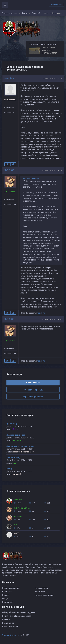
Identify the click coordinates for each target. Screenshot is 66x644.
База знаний (8, 623)
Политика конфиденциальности (17, 616)
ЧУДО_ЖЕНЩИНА (13, 170)
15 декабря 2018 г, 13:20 (52, 78)
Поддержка (8, 602)
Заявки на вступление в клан (20, 446)
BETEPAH (17, 441)
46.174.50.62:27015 (49, 53)
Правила (6, 619)
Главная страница (10, 13)
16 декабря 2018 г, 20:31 (52, 319)
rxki (39, 313)
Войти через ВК (33, 390)
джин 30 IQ (12, 424)
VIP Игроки (40, 592)
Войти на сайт (57, 5)
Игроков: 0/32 (47, 50)
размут (10, 469)
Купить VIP (7, 592)
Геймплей (36, 13)
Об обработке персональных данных (19, 612)
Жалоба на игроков (16, 435)
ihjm (43, 313)
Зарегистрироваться (33, 397)
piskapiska (9, 78)
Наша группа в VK (10, 626)
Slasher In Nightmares (23, 452)
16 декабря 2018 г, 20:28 (52, 170)
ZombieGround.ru (11, 635)
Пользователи (42, 588)
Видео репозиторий (44, 595)
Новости (6, 595)
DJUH (16, 429)
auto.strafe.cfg (13, 457)
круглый (17, 474)
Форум (25, 13)
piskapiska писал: (31, 178)
